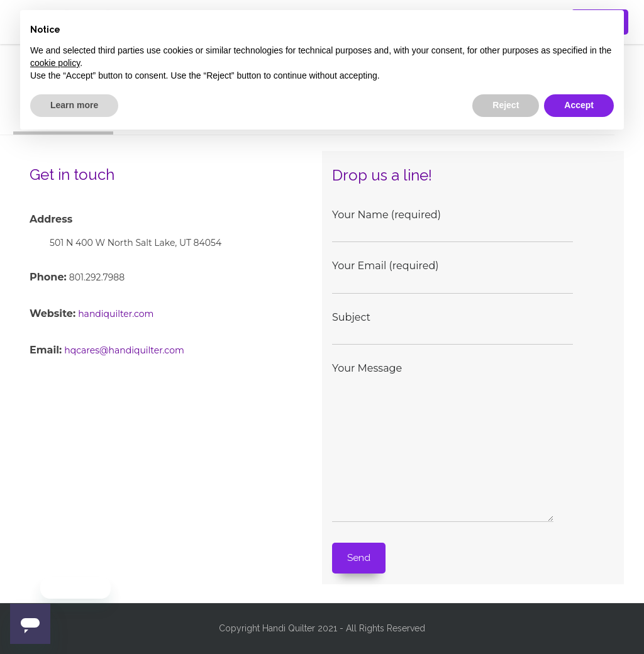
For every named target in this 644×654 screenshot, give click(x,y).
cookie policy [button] (55, 63)
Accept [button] (579, 105)
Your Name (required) (452, 224)
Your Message (450, 443)
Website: (53, 313)
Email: (46, 350)
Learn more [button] (74, 105)
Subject (452, 326)
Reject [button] (506, 105)
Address (51, 219)
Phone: (48, 277)
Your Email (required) (452, 274)
